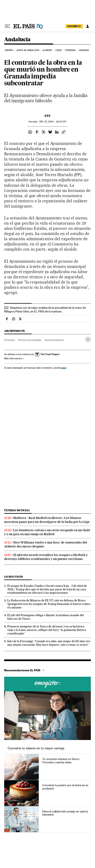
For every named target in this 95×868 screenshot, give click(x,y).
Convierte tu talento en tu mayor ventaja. (36, 748)
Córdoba (70, 50)
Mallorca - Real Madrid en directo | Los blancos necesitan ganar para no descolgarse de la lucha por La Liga (47, 520)
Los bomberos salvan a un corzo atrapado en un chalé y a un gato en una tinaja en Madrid (47, 532)
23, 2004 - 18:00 (53, 122)
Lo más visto (14, 577)
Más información (14, 358)
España (9, 50)
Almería (47, 50)
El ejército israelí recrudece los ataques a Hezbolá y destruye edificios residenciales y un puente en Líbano (46, 557)
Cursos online (47, 684)
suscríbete (74, 26)
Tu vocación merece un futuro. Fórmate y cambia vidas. (61, 761)
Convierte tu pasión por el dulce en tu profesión (65, 787)
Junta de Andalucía (28, 50)
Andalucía (17, 40)
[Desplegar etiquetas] (88, 339)
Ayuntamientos (54, 340)
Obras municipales (30, 340)
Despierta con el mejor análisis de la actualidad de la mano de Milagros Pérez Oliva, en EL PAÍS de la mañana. (45, 310)
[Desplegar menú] (7, 26)
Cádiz (59, 50)
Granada (84, 50)
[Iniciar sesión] (87, 26)
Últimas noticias (17, 510)
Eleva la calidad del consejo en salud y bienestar (65, 813)
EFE (48, 116)
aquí (64, 368)
